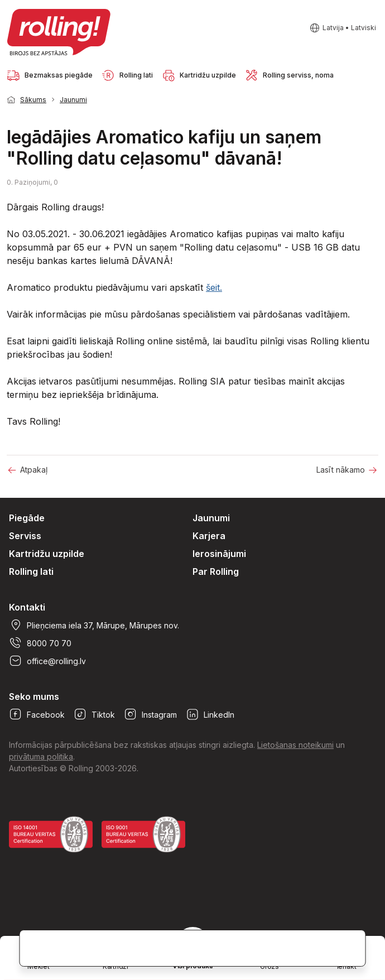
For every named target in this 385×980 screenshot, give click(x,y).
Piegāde (27, 518)
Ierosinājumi (219, 554)
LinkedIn (210, 714)
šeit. (214, 287)
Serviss (25, 536)
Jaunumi (73, 100)
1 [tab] (363, 99)
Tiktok (94, 714)
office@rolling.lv (47, 661)
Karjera (209, 536)
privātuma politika (41, 756)
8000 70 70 (40, 643)
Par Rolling (216, 571)
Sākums (33, 100)
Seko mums (34, 696)
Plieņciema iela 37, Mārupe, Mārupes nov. (94, 625)
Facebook (37, 714)
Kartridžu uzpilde (47, 554)
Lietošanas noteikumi (295, 745)
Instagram (150, 714)
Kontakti (27, 607)
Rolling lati (31, 571)
